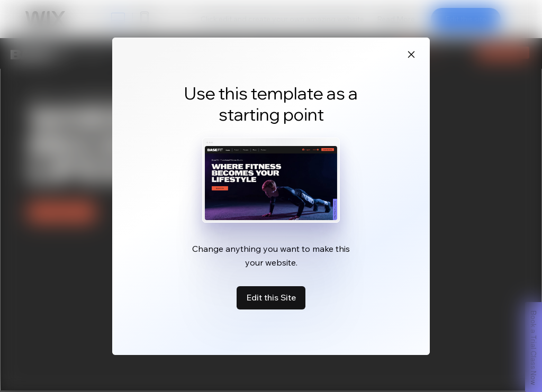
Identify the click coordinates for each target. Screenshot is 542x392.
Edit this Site (271, 297)
